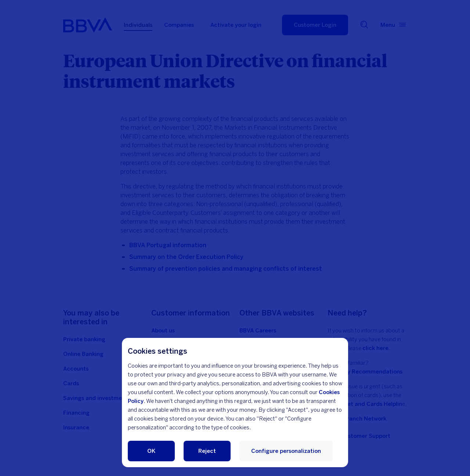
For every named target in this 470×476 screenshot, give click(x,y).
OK (151, 451)
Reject (207, 451)
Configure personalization (286, 451)
